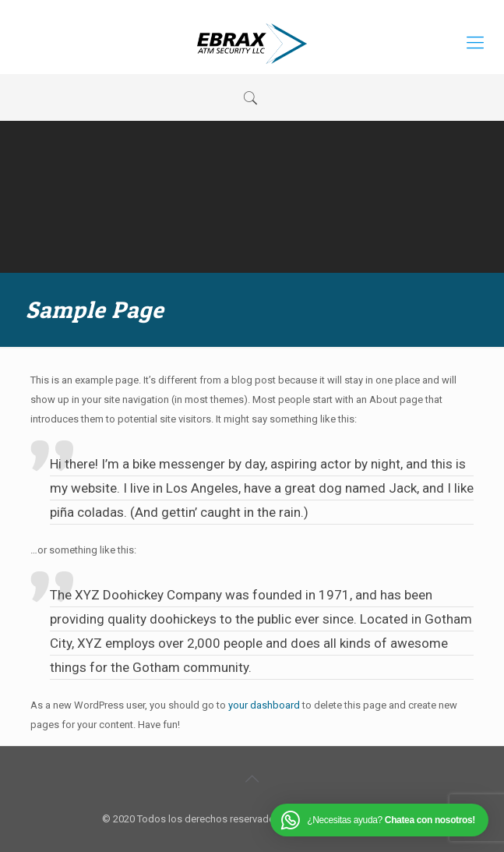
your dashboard (264, 705)
